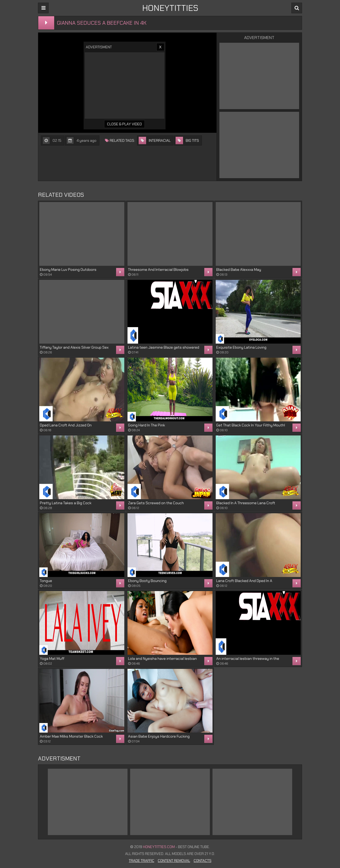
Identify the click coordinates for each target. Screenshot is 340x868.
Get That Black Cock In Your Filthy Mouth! (251, 425)
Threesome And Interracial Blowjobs (158, 270)
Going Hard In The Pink (146, 425)
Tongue (46, 581)
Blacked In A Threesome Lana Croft (246, 503)
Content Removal (174, 861)
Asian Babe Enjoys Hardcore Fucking (159, 736)
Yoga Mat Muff (52, 659)
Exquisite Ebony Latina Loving (241, 347)
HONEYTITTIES (170, 8)
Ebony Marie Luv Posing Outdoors (68, 270)
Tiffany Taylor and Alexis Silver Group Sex (74, 347)
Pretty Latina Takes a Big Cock (66, 503)
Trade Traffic (142, 861)
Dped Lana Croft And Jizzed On (66, 425)
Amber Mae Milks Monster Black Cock (71, 736)
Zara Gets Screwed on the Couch (156, 503)
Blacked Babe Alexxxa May (239, 270)
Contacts (203, 861)
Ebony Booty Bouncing (147, 581)
